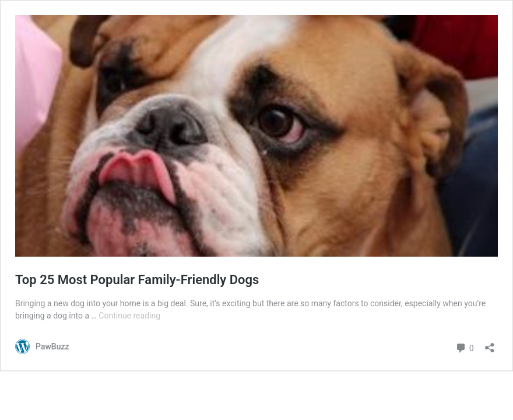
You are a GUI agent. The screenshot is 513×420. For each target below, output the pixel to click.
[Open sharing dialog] (490, 344)
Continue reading (129, 316)
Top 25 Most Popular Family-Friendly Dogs (137, 280)
